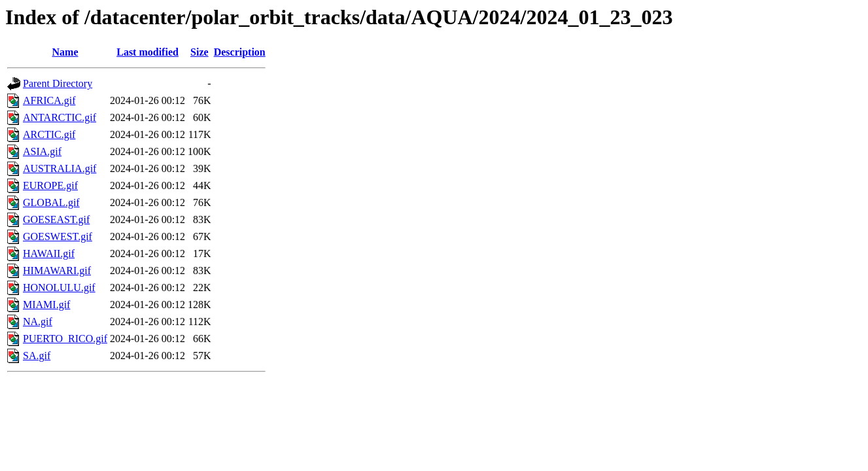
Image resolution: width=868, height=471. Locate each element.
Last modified (148, 52)
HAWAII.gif (49, 253)
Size (200, 52)
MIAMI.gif (46, 305)
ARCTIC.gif (49, 134)
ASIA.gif (42, 151)
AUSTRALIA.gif (60, 168)
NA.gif (38, 322)
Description (240, 52)
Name (65, 52)
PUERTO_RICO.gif (65, 339)
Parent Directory (58, 83)
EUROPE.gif (50, 185)
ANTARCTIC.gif (60, 117)
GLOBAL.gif (51, 202)
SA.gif (37, 356)
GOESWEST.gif (58, 236)
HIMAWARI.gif (57, 270)
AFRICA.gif (49, 100)
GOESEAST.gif (56, 219)
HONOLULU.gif (59, 288)
